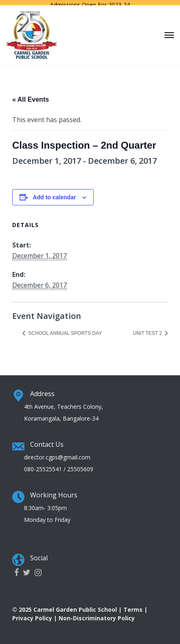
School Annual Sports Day (64, 331)
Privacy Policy (32, 616)
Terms (133, 607)
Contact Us (47, 442)
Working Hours (54, 492)
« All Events (31, 97)
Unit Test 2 (148, 331)
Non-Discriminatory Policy (97, 616)
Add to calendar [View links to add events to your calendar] (55, 195)
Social (39, 555)
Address (42, 391)
